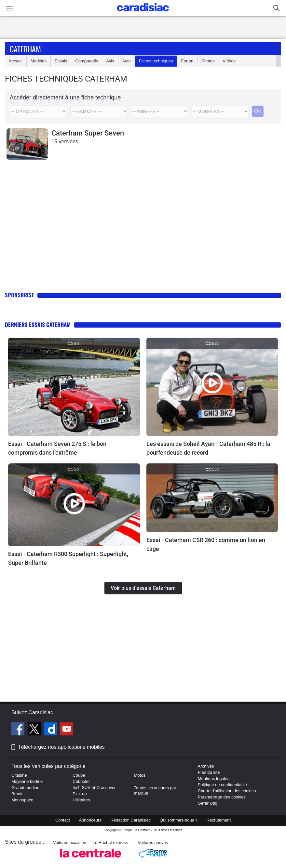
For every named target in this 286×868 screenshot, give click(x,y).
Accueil (16, 61)
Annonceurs (90, 820)
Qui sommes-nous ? (179, 820)
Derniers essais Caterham (38, 324)
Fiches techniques (156, 61)
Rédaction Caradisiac (130, 820)
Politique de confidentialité (222, 785)
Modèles (39, 61)
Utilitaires (81, 800)
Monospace (22, 800)
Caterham (25, 49)
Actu (127, 61)
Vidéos (229, 61)
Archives (206, 766)
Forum (187, 61)
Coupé (79, 775)
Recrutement (219, 820)
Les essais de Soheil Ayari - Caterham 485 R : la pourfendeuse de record (208, 448)
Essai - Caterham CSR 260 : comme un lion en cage (206, 544)
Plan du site (209, 772)
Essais (61, 61)
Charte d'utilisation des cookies (227, 791)
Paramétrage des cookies (222, 797)
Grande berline (25, 788)
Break (17, 794)
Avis (110, 61)
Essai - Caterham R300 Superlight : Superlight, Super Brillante (68, 558)
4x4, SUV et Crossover (94, 788)
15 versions (65, 142)
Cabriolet (81, 781)
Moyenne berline (27, 781)
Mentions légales (214, 778)
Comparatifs (87, 61)
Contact (63, 820)
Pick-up (80, 794)
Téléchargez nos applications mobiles (61, 747)
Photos (208, 61)
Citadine (19, 775)
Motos (139, 775)
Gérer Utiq (208, 803)
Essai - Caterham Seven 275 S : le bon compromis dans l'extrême (57, 448)
